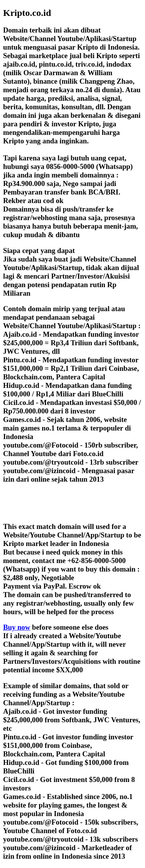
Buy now (17, 627)
